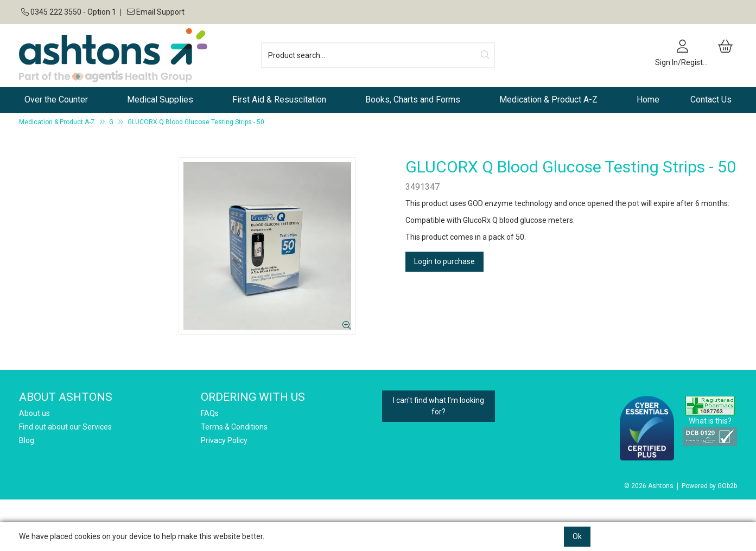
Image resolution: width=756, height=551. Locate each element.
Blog (27, 440)
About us (34, 413)
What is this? (710, 421)
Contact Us (711, 100)
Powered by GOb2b (709, 486)
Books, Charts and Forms (413, 100)
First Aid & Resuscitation (279, 100)
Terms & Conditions (234, 427)
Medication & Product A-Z (548, 100)
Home (648, 100)
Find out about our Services (65, 427)
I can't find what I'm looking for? (439, 406)
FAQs (210, 413)
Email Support (155, 12)
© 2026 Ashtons (649, 486)
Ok (577, 536)
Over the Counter (56, 100)
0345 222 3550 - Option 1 (69, 12)
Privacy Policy (224, 440)
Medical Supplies (160, 100)
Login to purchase (444, 261)
